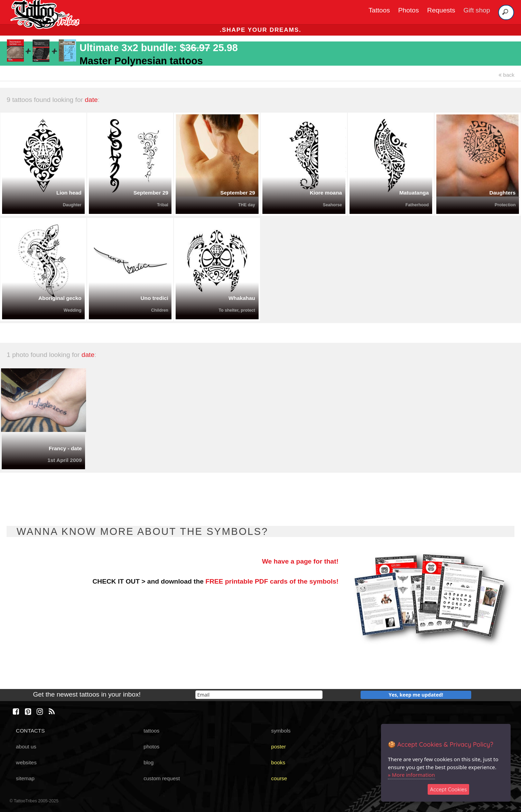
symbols (281, 731)
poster (278, 747)
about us (26, 747)
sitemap (25, 778)
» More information (411, 775)
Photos (409, 10)
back (506, 75)
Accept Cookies (449, 789)
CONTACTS (30, 731)
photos (151, 747)
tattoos (151, 731)
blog (148, 762)
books (278, 762)
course (279, 778)
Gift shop (477, 10)
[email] (259, 695)
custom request (162, 778)
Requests (441, 10)
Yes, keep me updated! (416, 695)
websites (26, 762)
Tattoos (379, 10)
